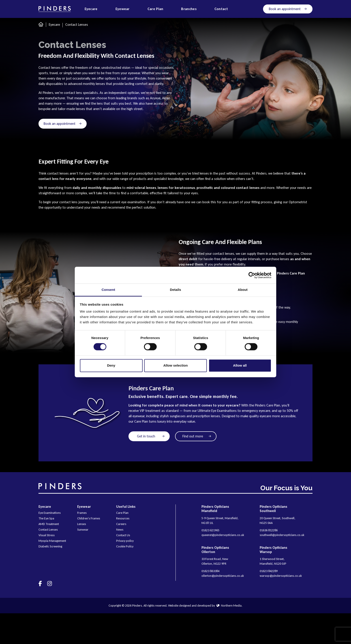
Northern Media (229, 606)
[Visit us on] (40, 583)
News (120, 530)
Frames (82, 513)
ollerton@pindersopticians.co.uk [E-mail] (223, 576)
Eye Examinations (50, 513)
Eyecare (54, 25)
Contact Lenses (48, 530)
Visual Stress (47, 535)
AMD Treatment (49, 524)
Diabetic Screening (50, 546)
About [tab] (243, 290)
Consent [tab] (108, 290)
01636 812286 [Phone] (269, 530)
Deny (111, 365)
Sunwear (83, 530)
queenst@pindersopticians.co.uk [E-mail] (223, 535)
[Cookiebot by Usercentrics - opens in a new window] (252, 275)
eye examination (133, 202)
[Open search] (245, 9)
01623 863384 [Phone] (210, 571)
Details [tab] (175, 290)
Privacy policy (125, 541)
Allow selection (175, 365)
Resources (123, 518)
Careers (121, 524)
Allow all (240, 365)
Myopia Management (52, 541)
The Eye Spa (46, 518)
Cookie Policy (125, 546)
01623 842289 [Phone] (269, 571)
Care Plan (122, 513)
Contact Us (123, 535)
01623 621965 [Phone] (210, 530)
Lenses (82, 524)
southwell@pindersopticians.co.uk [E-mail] (282, 535)
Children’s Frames (89, 518)
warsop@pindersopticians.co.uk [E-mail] (281, 576)
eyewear (134, 73)
